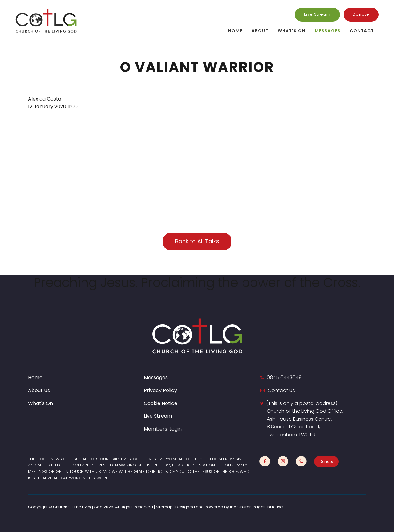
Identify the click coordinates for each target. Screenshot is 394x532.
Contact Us (281, 390)
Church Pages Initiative (260, 507)
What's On (291, 31)
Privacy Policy (160, 390)
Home (235, 31)
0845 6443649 (284, 377)
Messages (328, 31)
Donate (361, 14)
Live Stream (317, 14)
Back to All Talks (197, 241)
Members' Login (163, 429)
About (260, 31)
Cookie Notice (161, 403)
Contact (362, 31)
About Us (39, 390)
